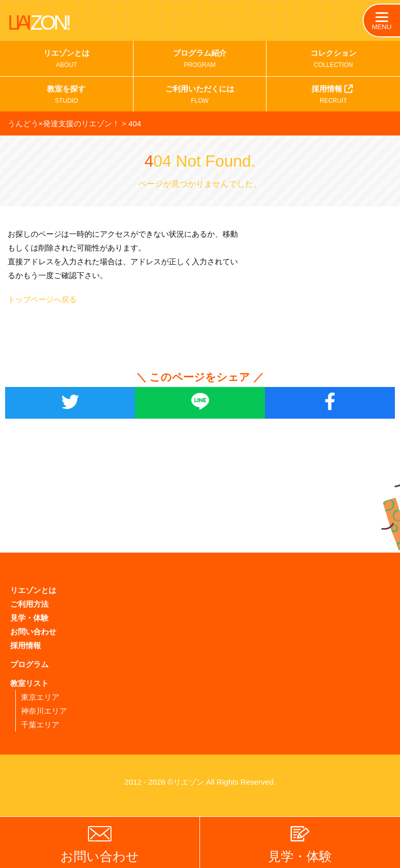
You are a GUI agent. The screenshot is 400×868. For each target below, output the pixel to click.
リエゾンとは (66, 60)
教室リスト (29, 683)
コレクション (333, 60)
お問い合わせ (33, 632)
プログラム (29, 664)
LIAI (38, 22)
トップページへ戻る (42, 299)
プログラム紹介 (200, 60)
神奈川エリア (44, 711)
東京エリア (40, 697)
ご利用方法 (29, 604)
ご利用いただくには (200, 96)
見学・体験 (29, 618)
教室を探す (66, 96)
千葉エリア (40, 725)
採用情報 (333, 95)
